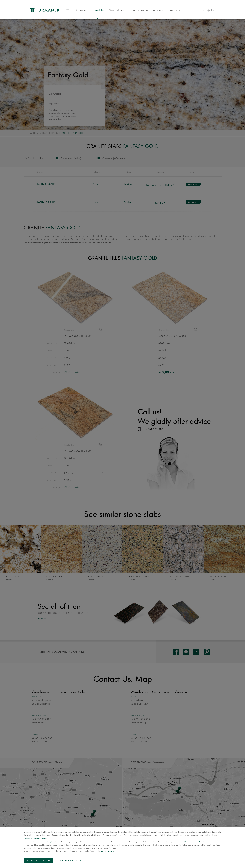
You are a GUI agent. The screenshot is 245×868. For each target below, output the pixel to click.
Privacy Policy (108, 852)
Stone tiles (81, 12)
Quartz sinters (116, 10)
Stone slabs (98, 10)
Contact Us (174, 10)
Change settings (71, 861)
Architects (158, 10)
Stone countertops (138, 10)
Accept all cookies (39, 861)
